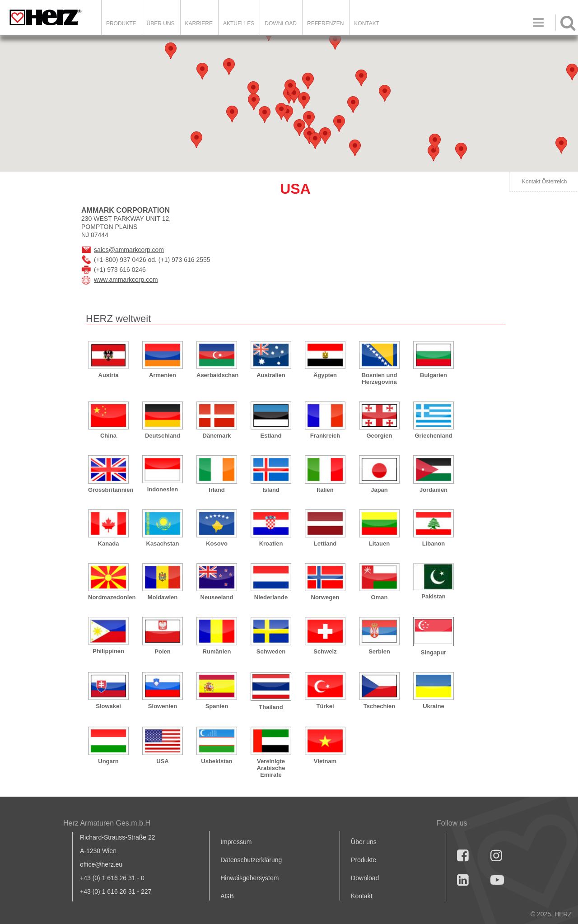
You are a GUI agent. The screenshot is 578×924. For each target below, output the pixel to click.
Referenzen (325, 23)
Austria (109, 375)
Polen (162, 651)
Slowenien (163, 706)
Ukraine (433, 706)
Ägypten (325, 375)
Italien (325, 490)
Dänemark (217, 436)
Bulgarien (433, 375)
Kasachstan (163, 544)
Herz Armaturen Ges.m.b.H (107, 823)
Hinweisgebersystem (249, 878)
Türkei (325, 706)
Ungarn (108, 761)
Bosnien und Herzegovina (380, 378)
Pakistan (433, 596)
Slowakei (108, 706)
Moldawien (163, 597)
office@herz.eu (101, 864)
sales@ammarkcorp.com (129, 250)
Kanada (109, 544)
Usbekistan (217, 761)
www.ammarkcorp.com (126, 280)
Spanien (217, 706)
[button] (461, 151)
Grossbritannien (108, 490)
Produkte (121, 23)
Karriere (199, 23)
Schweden (271, 651)
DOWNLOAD (281, 23)
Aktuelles (239, 23)
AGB (227, 896)
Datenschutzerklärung (251, 860)
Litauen (379, 544)
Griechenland (433, 436)
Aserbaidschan (217, 375)
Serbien (379, 651)
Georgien (379, 436)
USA (162, 761)
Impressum (236, 842)
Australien (271, 375)
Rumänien (217, 651)
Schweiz (325, 651)
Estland (271, 436)
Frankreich (325, 436)
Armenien (163, 375)
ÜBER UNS (161, 23)
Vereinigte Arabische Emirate (271, 768)
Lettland (325, 544)
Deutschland (163, 436)
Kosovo (217, 544)
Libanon (434, 544)
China (108, 436)
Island (271, 490)
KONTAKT (367, 23)
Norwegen (325, 597)
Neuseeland (217, 597)
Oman (380, 597)
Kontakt (361, 896)
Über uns (364, 842)
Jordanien (433, 490)
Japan (379, 490)
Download (365, 878)
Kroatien (271, 544)
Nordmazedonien (108, 597)
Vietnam (325, 761)
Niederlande (271, 597)
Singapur (433, 652)
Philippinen (108, 651)
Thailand (271, 707)
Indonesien (163, 489)
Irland (217, 490)
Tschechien (380, 706)
